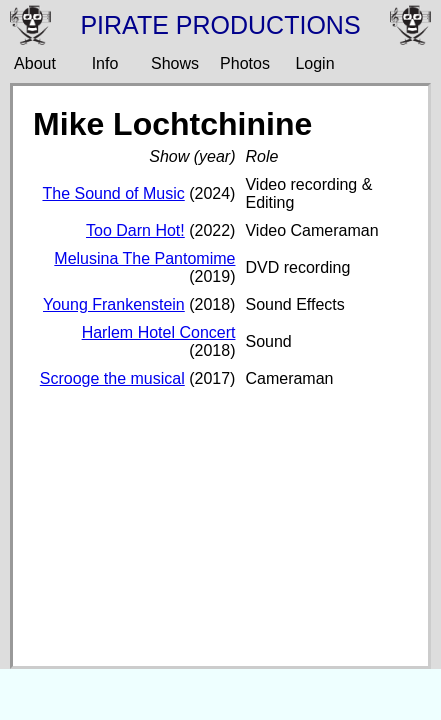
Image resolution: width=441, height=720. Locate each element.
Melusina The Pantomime (144, 258)
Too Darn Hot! (135, 230)
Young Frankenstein (114, 304)
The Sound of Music (113, 193)
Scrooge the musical (112, 378)
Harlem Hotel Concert (159, 332)
